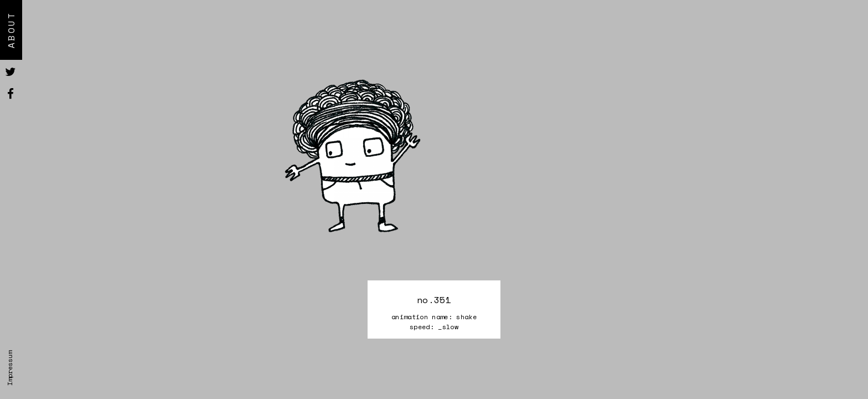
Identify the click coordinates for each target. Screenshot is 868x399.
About (11, 30)
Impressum (10, 368)
